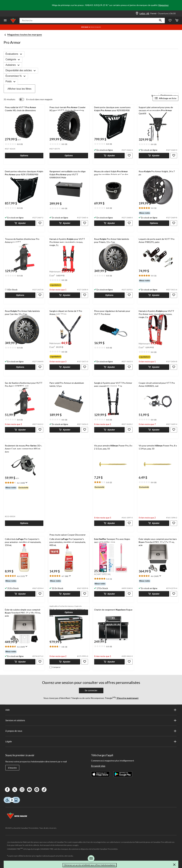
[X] (15, 790)
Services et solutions (91, 720)
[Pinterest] (37, 790)
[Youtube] (29, 790)
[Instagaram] (22, 790)
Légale (91, 742)
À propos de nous (91, 731)
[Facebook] (7, 790)
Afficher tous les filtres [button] (19, 89)
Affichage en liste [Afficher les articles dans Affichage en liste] (165, 98)
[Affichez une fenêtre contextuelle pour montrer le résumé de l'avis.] (26, 483)
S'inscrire (12, 768)
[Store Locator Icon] (137, 13)
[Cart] (177, 21)
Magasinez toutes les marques (25, 34)
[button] (160, 20)
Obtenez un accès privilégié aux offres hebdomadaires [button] (90, 865)
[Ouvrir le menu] (5, 21)
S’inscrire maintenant (127, 698)
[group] (158, 213)
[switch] (36, 99)
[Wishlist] (170, 21)
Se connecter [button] (91, 690)
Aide (91, 710)
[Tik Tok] (44, 790)
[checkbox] (55, 667)
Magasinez (163, 5)
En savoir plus (98, 766)
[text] (24, 144)
